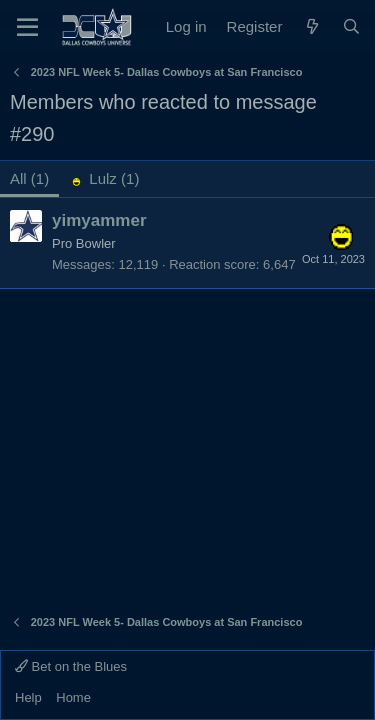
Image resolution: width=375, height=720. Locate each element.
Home (73, 697)
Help (28, 697)
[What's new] (311, 27)
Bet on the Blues (71, 666)
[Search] (351, 27)
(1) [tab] (29, 178)
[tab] (104, 179)
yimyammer (99, 220)
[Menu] (27, 27)
